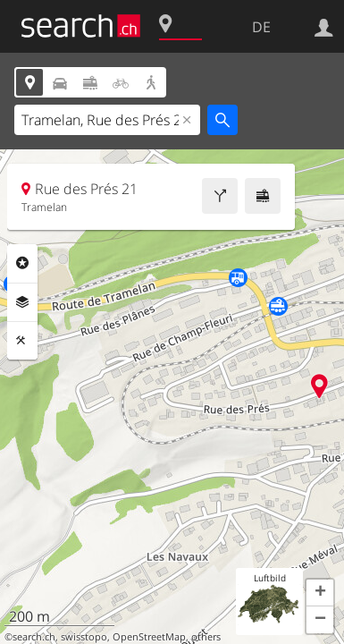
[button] (320, 593)
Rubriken (22, 263)
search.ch (34, 637)
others (206, 637)
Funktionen (22, 341)
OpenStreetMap (149, 637)
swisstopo (84, 637)
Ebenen (22, 302)
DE (261, 27)
